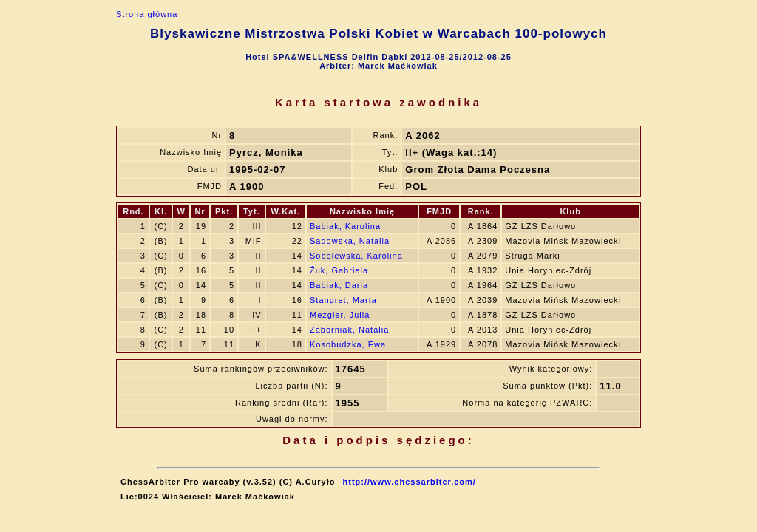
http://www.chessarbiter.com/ (410, 482)
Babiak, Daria (339, 285)
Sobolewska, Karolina (356, 256)
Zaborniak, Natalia (349, 330)
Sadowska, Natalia (350, 241)
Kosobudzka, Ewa (348, 344)
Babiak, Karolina (345, 226)
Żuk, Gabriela (339, 270)
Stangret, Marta (343, 300)
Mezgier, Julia (340, 315)
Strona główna (147, 14)
